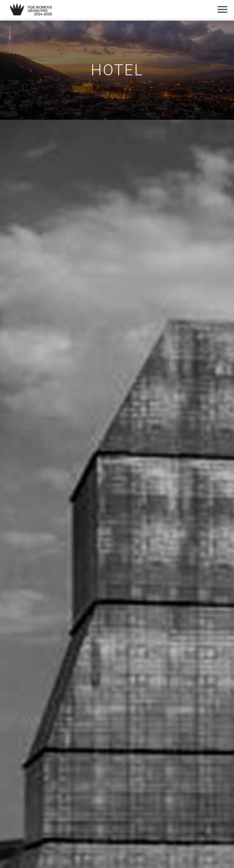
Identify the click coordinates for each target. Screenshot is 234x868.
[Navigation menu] (222, 10)
